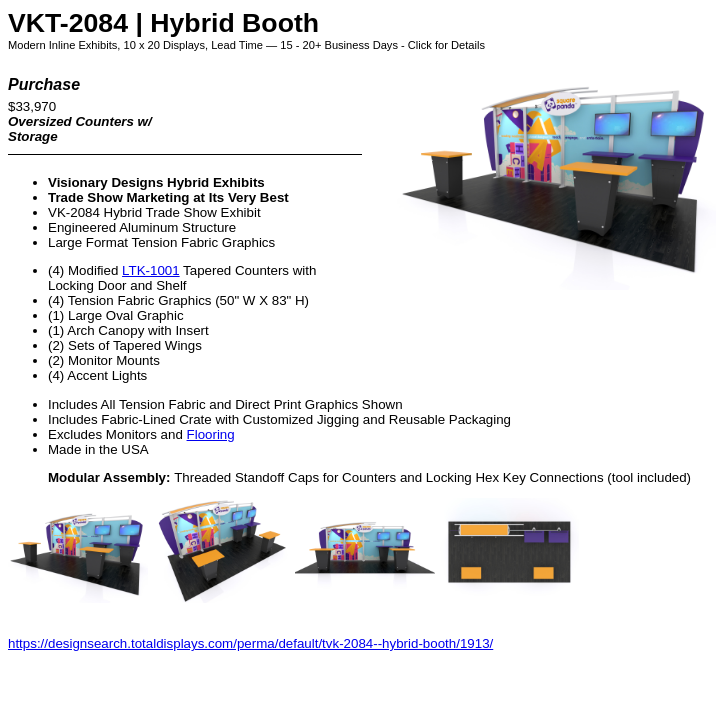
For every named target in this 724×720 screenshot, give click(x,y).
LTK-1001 (151, 270)
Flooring (211, 434)
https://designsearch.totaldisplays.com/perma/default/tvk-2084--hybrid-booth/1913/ (250, 643)
